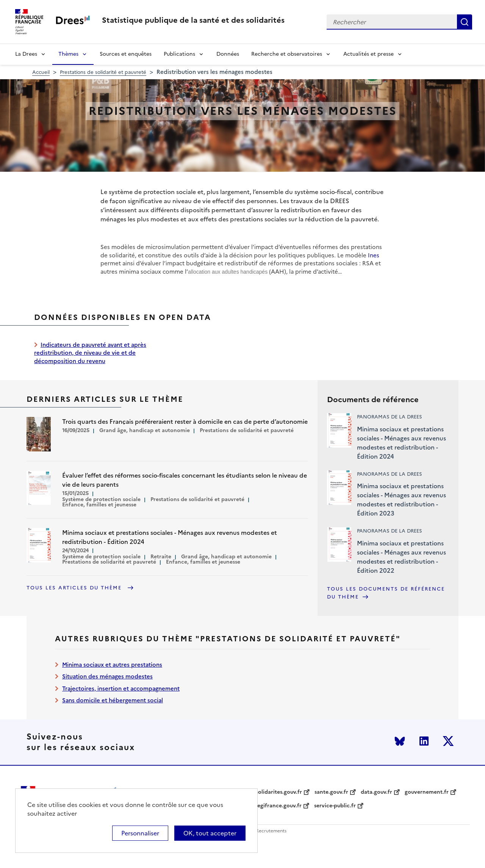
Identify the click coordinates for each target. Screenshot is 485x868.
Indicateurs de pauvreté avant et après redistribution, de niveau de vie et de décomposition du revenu (90, 353)
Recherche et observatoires (287, 54)
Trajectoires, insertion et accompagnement (121, 689)
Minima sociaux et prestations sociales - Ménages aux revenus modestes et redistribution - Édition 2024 (401, 443)
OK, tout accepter (210, 833)
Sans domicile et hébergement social (113, 700)
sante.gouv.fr (331, 792)
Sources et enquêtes (126, 54)
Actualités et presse (368, 54)
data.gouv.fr (376, 792)
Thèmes (68, 54)
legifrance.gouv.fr (279, 806)
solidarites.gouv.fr (279, 792)
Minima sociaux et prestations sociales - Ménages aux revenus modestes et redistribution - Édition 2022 (401, 557)
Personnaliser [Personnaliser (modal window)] (140, 833)
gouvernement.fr (427, 792)
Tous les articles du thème (75, 588)
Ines (374, 255)
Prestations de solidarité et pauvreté (103, 72)
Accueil (41, 72)
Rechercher (465, 22)
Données (228, 54)
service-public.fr (335, 806)
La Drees (26, 54)
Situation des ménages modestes (107, 676)
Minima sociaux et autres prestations (112, 665)
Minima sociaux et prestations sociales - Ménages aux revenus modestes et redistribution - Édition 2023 (401, 500)
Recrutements (271, 831)
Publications (179, 54)
